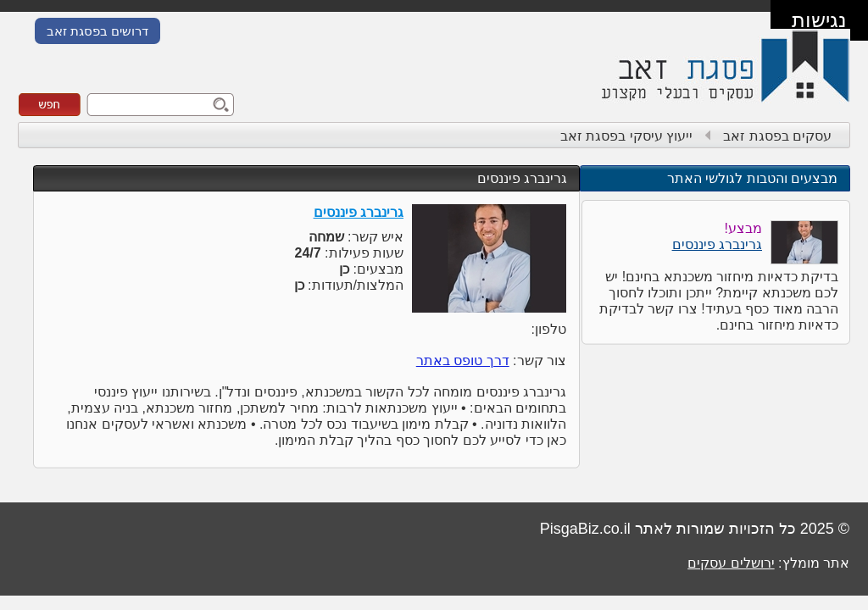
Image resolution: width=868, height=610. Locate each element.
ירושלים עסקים (731, 563)
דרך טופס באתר (463, 360)
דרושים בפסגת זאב (97, 31)
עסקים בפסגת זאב (777, 136)
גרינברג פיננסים (522, 178)
